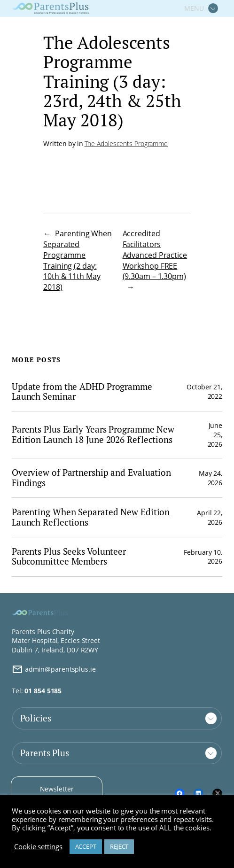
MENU (194, 8)
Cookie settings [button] (38, 847)
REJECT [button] (119, 846)
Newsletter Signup (57, 794)
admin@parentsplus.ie (54, 669)
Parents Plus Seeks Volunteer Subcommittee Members (69, 557)
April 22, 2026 (210, 517)
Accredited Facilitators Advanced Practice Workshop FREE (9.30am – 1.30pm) (155, 255)
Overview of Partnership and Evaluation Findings (91, 478)
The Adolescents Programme (126, 143)
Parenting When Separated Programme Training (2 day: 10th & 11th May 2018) (78, 260)
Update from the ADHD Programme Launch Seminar (82, 392)
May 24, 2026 (211, 478)
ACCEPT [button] (86, 846)
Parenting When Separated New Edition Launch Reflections (91, 517)
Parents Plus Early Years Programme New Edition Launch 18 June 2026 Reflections (93, 435)
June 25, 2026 (215, 434)
